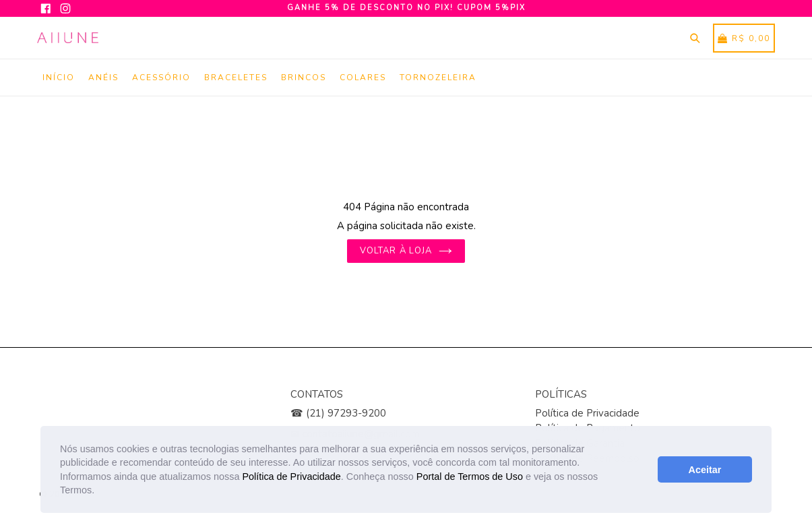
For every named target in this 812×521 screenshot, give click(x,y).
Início (59, 78)
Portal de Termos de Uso (470, 477)
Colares (363, 78)
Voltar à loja (406, 251)
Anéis (103, 78)
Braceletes (236, 78)
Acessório (161, 78)
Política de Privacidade (291, 477)
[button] (99, 491)
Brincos (304, 78)
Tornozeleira (438, 78)
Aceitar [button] (705, 470)
